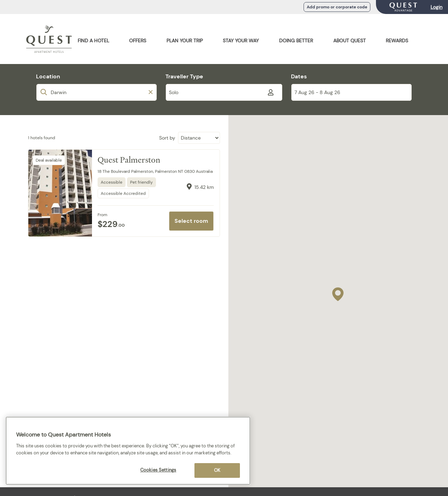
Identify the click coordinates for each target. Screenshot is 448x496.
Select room (191, 221)
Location (48, 76)
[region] (128, 451)
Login (436, 7)
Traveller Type (184, 76)
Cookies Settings (158, 470)
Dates (299, 76)
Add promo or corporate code (337, 7)
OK (217, 470)
